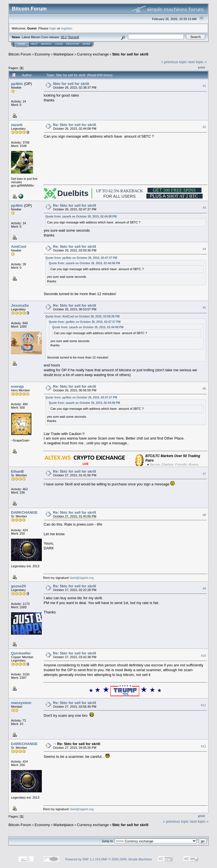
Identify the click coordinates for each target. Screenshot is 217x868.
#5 (204, 308)
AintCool (19, 247)
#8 (204, 515)
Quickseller (21, 653)
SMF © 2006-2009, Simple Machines (127, 859)
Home (21, 44)
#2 (204, 127)
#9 (204, 588)
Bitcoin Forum (20, 54)
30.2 (64, 37)
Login (59, 44)
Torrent (73, 37)
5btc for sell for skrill (130, 54)
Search (46, 44)
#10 (203, 656)
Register (73, 44)
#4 (204, 249)
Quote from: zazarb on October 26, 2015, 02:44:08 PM (81, 217)
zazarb (17, 125)
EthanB (18, 471)
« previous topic (174, 62)
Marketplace (63, 54)
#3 (204, 208)
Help (34, 44)
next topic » (197, 62)
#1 (204, 86)
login (53, 28)
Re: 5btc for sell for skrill (75, 125)
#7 (204, 474)
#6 (204, 389)
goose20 (19, 586)
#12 (203, 746)
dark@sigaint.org (82, 578)
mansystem (21, 703)
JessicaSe (20, 305)
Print (201, 67)
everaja (17, 386)
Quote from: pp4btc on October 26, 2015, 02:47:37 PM (81, 258)
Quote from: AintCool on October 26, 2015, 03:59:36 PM (83, 316)
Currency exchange (93, 54)
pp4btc (17, 84)
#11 (203, 705)
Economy (42, 54)
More (86, 44)
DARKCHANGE (24, 512)
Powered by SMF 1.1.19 (82, 859)
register (66, 28)
